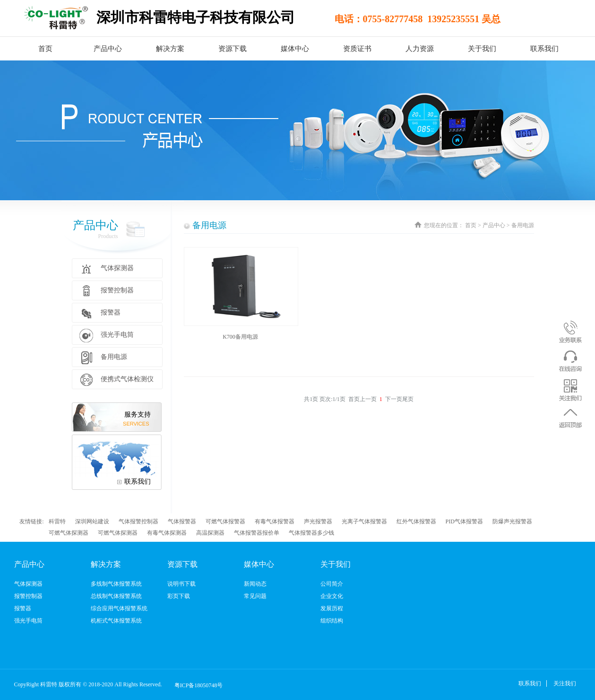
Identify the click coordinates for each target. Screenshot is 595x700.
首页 (45, 49)
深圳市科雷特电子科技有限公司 (196, 17)
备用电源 (209, 225)
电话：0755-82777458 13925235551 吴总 (399, 19)
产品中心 (494, 225)
